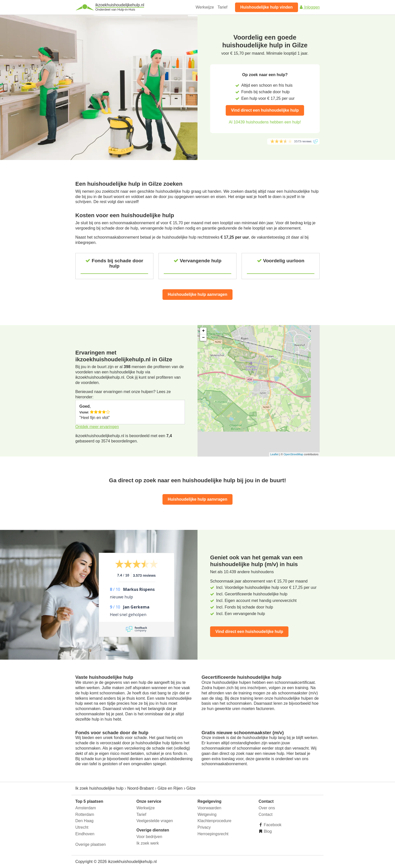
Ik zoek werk (148, 843)
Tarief (223, 7)
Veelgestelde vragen (155, 821)
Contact (266, 814)
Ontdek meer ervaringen (97, 427)
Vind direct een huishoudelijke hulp (265, 110)
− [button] (203, 338)
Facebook (272, 825)
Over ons (267, 808)
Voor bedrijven (149, 837)
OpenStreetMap (293, 454)
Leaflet (274, 454)
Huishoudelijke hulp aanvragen (198, 294)
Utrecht (82, 827)
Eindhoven (85, 834)
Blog (267, 831)
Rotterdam (85, 814)
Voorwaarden (209, 808)
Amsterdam (86, 808)
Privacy (204, 827)
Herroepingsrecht (213, 834)
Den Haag (84, 821)
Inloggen (309, 7)
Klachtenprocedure (214, 821)
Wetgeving (207, 814)
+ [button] (203, 331)
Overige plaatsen (91, 844)
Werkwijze (205, 7)
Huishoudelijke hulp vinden (267, 7)
